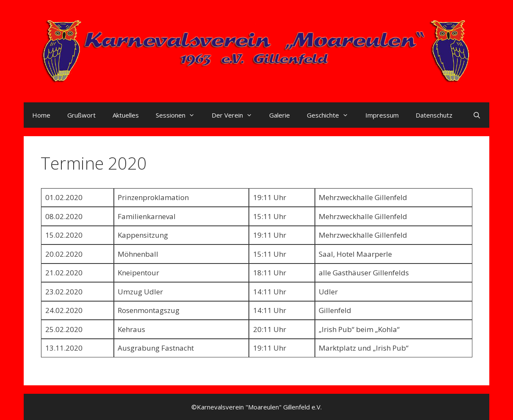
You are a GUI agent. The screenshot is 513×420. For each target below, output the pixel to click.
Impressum (382, 115)
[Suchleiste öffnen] (477, 115)
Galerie (280, 115)
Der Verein (236, 115)
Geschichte (332, 115)
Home (41, 115)
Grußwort (81, 115)
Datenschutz (434, 115)
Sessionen (179, 115)
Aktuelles (126, 115)
